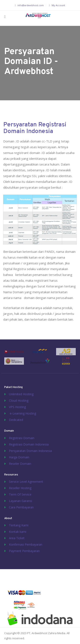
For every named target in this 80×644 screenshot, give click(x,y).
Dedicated (16, 420)
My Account (57, 5)
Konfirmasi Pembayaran (26, 544)
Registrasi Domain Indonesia (29, 444)
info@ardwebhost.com (29, 5)
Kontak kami (18, 532)
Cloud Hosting (19, 400)
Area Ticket (17, 538)
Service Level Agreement (26, 482)
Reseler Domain (20, 464)
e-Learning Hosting (23, 413)
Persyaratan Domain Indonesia (30, 451)
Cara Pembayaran (21, 507)
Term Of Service (20, 494)
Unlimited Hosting (21, 394)
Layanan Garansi (20, 501)
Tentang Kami (19, 525)
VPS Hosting (17, 407)
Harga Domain (19, 457)
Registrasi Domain (22, 438)
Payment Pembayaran (24, 551)
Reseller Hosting (20, 488)
